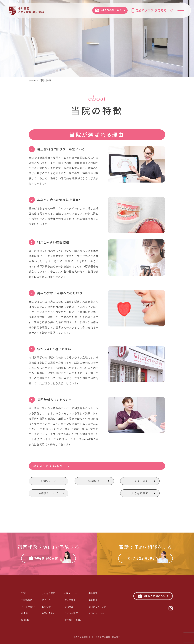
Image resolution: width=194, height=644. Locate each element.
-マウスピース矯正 (73, 620)
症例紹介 (94, 481)
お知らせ (46, 607)
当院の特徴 (27, 600)
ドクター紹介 (140, 481)
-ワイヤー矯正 (71, 613)
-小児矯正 (69, 607)
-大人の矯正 (70, 600)
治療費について (48, 493)
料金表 (25, 613)
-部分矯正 (93, 600)
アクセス (46, 600)
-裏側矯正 (93, 593)
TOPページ (48, 481)
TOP (24, 593)
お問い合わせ (48, 613)
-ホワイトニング (96, 613)
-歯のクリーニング (97, 607)
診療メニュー (70, 593)
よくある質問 (140, 493)
